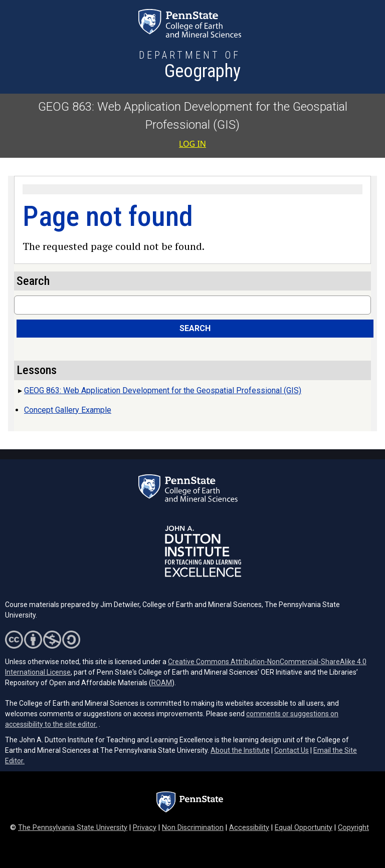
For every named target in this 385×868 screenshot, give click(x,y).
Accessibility (249, 828)
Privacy (145, 828)
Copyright (353, 828)
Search (195, 328)
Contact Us (292, 750)
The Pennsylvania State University (73, 828)
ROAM (162, 683)
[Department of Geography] (190, 66)
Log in (192, 144)
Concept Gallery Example (68, 410)
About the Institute (240, 750)
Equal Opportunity (304, 828)
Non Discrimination (193, 828)
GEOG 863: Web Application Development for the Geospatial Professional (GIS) (163, 390)
